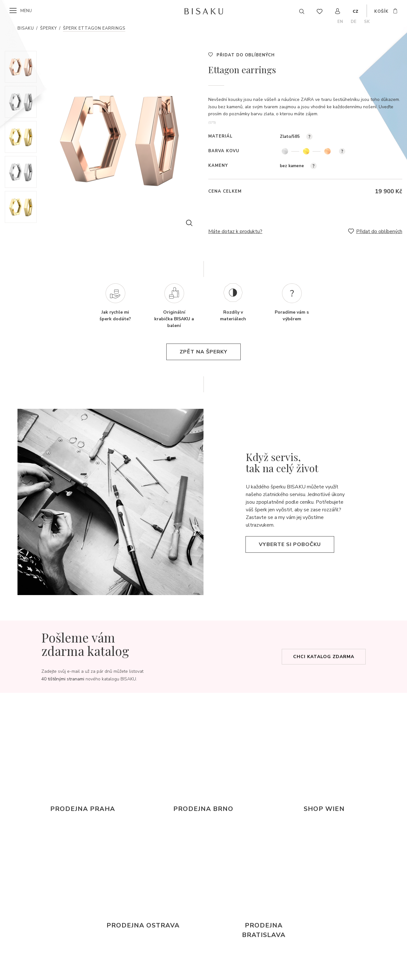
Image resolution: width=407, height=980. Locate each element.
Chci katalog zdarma (324, 657)
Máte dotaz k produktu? (235, 231)
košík (381, 11)
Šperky (48, 28)
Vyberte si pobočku (290, 544)
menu (26, 11)
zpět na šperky (203, 352)
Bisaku (26, 28)
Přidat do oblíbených (246, 55)
